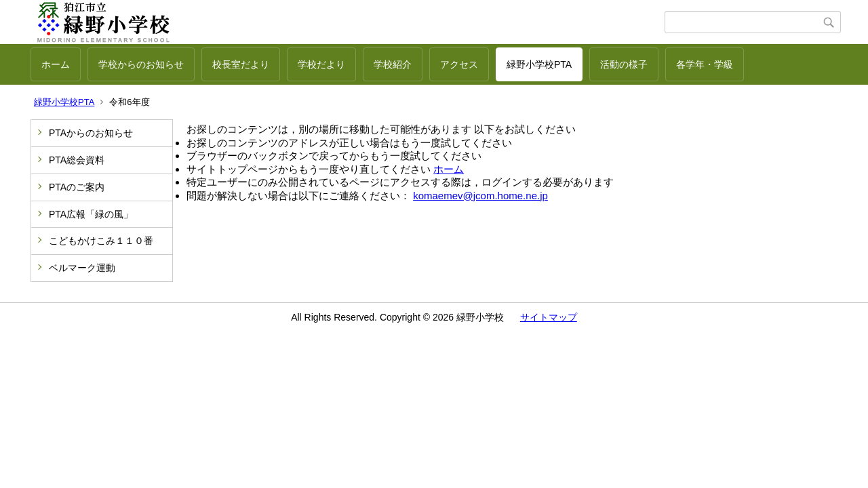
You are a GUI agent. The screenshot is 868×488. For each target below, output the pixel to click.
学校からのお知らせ (141, 64)
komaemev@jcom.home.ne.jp (480, 196)
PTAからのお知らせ (91, 133)
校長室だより (241, 64)
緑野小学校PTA (539, 64)
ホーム (56, 64)
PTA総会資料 (77, 160)
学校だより (321, 64)
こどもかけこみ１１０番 (101, 241)
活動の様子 (624, 64)
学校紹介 (393, 64)
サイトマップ (549, 317)
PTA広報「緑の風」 (91, 214)
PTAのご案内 (77, 187)
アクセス (459, 64)
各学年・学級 (705, 64)
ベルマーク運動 (82, 268)
